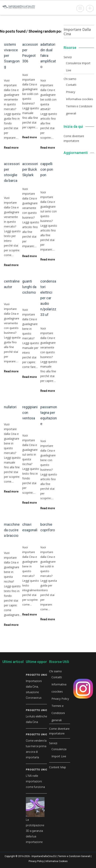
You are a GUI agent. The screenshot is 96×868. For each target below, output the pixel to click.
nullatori (10, 407)
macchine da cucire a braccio (12, 530)
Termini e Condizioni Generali (74, 856)
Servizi (68, 57)
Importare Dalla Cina (77, 32)
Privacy (71, 92)
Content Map (58, 767)
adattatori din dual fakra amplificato (48, 56)
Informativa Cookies (57, 861)
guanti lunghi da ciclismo (29, 287)
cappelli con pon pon (47, 169)
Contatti (71, 85)
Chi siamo (70, 79)
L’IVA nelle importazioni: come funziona (35, 781)
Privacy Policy (60, 699)
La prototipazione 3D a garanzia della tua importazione (35, 831)
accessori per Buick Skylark (30, 169)
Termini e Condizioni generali (58, 713)
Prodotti (14, 75)
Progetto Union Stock (43, 675)
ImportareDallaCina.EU (44, 856)
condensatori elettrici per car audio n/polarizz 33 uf (48, 298)
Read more (11, 148)
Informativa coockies (80, 99)
